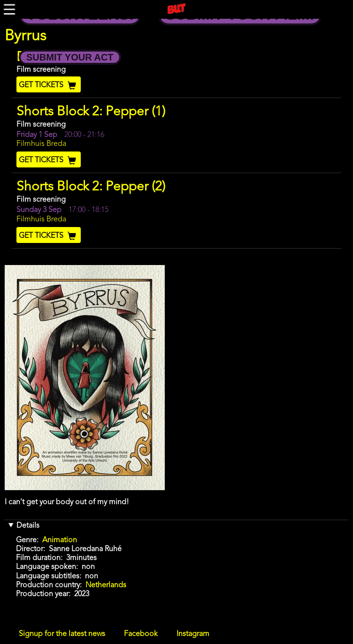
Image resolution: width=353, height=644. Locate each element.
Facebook (141, 634)
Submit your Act (70, 57)
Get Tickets (49, 85)
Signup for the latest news (62, 634)
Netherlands (106, 585)
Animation (60, 540)
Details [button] (28, 526)
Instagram (193, 634)
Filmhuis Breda (41, 144)
